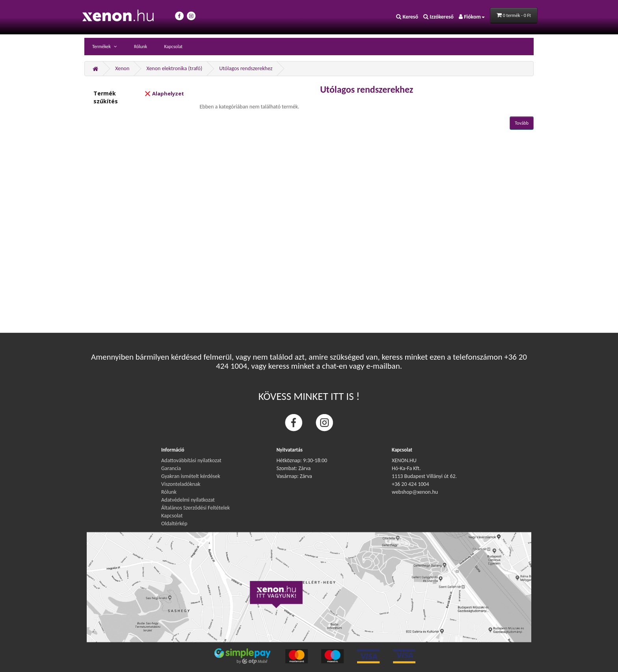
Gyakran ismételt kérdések (191, 476)
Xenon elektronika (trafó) (174, 68)
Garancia (171, 468)
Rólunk (141, 47)
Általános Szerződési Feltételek (195, 508)
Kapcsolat (173, 47)
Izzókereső (438, 17)
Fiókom (472, 17)
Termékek (102, 47)
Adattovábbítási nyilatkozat (191, 460)
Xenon (122, 68)
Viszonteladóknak (181, 484)
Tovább (522, 123)
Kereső (407, 17)
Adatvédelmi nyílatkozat (188, 500)
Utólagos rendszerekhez (246, 68)
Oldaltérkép (174, 524)
